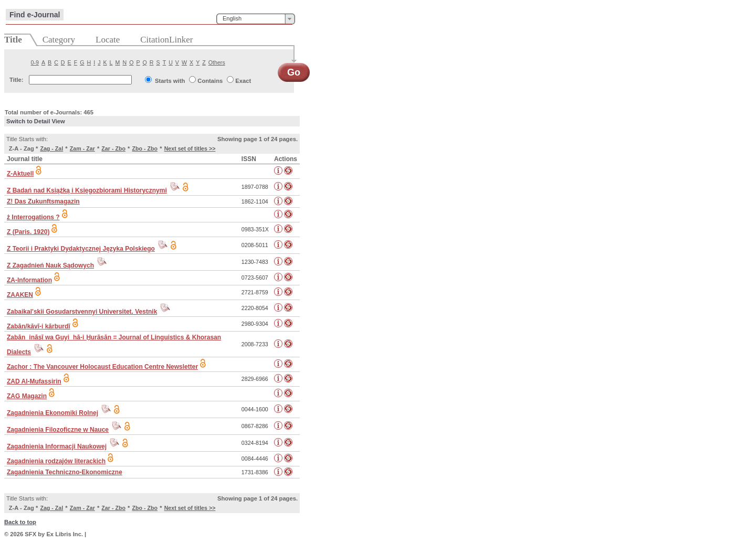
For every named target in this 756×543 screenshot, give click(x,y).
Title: (17, 80)
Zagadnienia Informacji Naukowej (57, 446)
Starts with (170, 81)
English (232, 18)
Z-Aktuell (20, 174)
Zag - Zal (51, 148)
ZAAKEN (20, 295)
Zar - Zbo (113, 148)
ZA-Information (29, 280)
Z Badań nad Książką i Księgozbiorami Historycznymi (87, 190)
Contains (210, 81)
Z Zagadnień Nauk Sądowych (50, 265)
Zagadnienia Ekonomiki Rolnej (52, 413)
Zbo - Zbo (145, 148)
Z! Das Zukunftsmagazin (43, 201)
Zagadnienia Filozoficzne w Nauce (58, 430)
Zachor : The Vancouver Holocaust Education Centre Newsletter (102, 367)
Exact (243, 81)
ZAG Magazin (27, 396)
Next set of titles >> (190, 148)
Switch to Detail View (36, 121)
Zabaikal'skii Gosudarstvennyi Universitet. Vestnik (82, 312)
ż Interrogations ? (33, 217)
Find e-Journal (35, 15)
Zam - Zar (82, 148)
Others (217, 62)
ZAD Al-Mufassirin (34, 381)
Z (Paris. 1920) (28, 232)
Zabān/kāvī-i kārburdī (39, 326)
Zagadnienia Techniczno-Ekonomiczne (65, 472)
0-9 (35, 62)
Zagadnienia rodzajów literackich (56, 461)
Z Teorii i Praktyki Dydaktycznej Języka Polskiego (81, 249)
